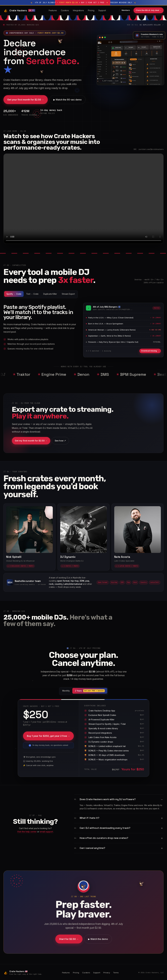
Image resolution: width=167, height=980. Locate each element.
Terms (116, 973)
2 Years (90, 691)
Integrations (78, 10)
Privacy (107, 973)
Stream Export (68, 294)
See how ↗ (60, 441)
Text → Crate (32, 294)
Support (102, 10)
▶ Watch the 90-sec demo (67, 100)
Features (53, 10)
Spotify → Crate (14, 294)
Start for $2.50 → (69, 939)
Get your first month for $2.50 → (26, 100)
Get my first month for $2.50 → (31, 441)
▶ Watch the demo (98, 939)
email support (46, 832)
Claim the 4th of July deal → (149, 10)
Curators (65, 10)
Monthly (66, 691)
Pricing (91, 10)
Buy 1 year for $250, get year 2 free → (48, 736)
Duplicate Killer (50, 294)
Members (126, 10)
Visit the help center (27, 832)
